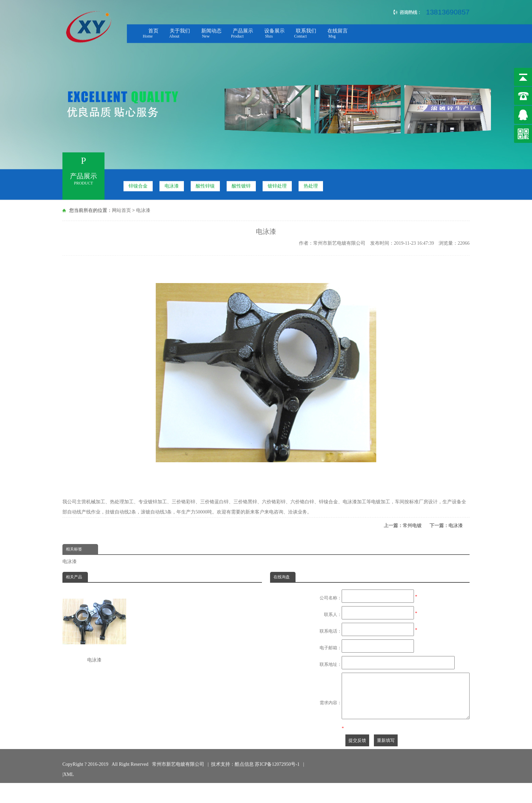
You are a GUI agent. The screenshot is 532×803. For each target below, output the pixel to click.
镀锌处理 (277, 184)
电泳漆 (172, 184)
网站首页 (121, 210)
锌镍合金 (138, 184)
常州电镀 (412, 526)
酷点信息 (244, 765)
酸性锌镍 (205, 184)
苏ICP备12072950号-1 (278, 765)
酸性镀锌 (241, 184)
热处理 (311, 184)
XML (69, 775)
